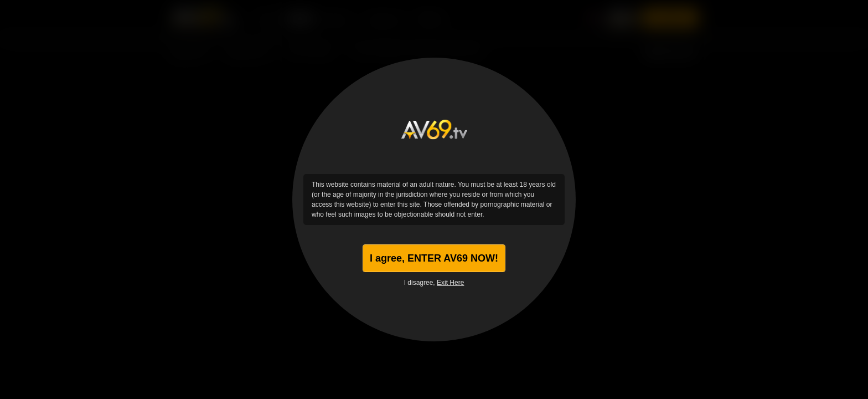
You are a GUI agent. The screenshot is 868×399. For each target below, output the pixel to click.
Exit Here (450, 283)
